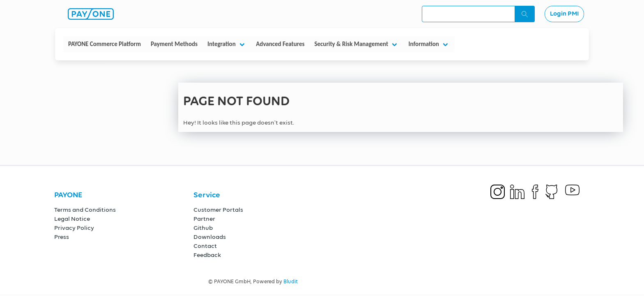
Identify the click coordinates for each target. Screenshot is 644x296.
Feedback (207, 255)
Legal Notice (72, 219)
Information (424, 44)
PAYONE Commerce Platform (105, 44)
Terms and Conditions (85, 210)
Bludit (291, 282)
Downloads (210, 237)
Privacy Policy (74, 228)
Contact (205, 246)
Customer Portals (218, 210)
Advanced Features (280, 44)
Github (203, 228)
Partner (204, 219)
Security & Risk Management (351, 44)
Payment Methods (174, 44)
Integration (222, 44)
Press (62, 237)
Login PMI (564, 14)
